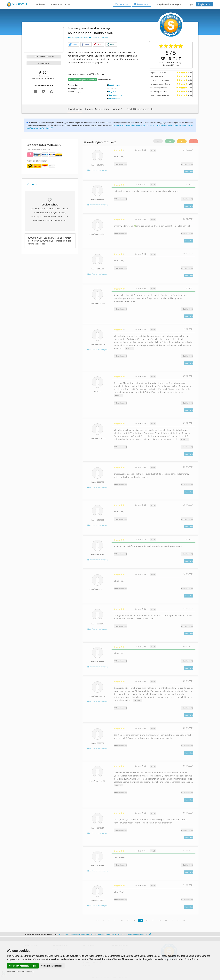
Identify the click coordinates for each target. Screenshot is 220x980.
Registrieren (205, 4)
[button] (74, 45)
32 (122, 920)
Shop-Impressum (115, 95)
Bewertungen (75, 109)
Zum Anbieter (44, 63)
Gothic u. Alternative (99, 38)
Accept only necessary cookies (23, 966)
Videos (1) (118, 109)
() (187, 164)
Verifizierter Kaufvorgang (97, 170)
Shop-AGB (112, 92)
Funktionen (41, 4)
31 (115, 920)
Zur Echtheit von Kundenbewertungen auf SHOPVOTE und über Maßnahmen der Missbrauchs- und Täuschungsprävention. (104, 934)
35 (141, 920)
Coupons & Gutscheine (97, 109)
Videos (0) (34, 184)
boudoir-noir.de (114, 85)
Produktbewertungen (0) (140, 109)
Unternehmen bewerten (44, 57)
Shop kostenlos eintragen (169, 4)
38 (160, 920)
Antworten (189, 171)
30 (109, 920)
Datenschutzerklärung (25, 972)
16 (158, 141)
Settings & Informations (52, 966)
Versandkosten (114, 99)
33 (128, 920)
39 (166, 920)
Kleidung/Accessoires (78, 38)
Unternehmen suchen (60, 4)
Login (190, 4)
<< (98, 920)
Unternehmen (142, 4)
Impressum (11, 972)
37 (153, 920)
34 (134, 920)
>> (184, 920)
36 (147, 920)
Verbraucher (122, 4)
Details (153, 150)
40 (172, 920)
